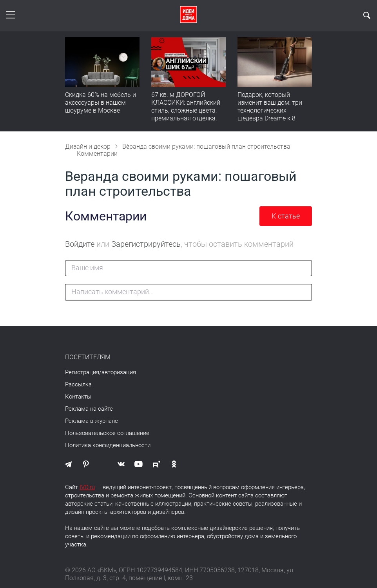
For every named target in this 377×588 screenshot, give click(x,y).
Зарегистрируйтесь (146, 244)
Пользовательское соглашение (107, 433)
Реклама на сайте (89, 409)
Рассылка (78, 384)
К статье (286, 216)
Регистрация (82, 372)
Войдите (80, 244)
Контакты (78, 397)
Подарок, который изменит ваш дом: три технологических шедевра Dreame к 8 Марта (270, 110)
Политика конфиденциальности (108, 445)
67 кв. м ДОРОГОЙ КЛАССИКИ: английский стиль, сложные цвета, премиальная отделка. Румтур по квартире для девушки (187, 114)
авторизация (119, 372)
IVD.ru (87, 487)
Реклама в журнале (92, 421)
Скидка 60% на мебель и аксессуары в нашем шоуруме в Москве (101, 103)
